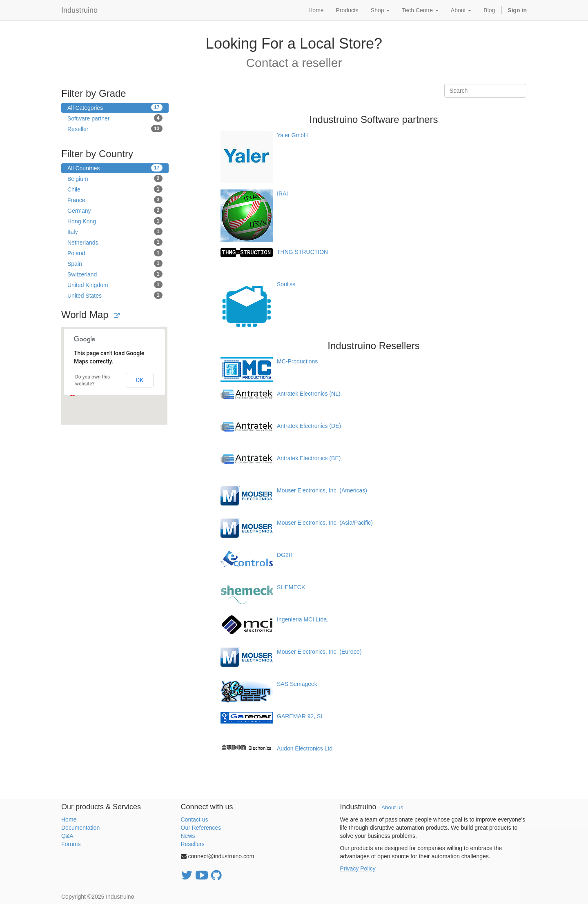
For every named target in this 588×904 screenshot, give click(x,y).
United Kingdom (115, 285)
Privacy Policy (358, 868)
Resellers (193, 844)
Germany (115, 210)
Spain (115, 263)
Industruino (79, 10)
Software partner (115, 118)
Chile (115, 189)
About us (392, 807)
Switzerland (115, 274)
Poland (115, 253)
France (115, 200)
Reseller (115, 129)
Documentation (80, 828)
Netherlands (115, 242)
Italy (115, 232)
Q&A (67, 836)
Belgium (115, 178)
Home (69, 819)
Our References (201, 828)
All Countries (115, 168)
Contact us (195, 819)
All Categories (115, 107)
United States (115, 295)
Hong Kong (115, 221)
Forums (71, 844)
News (188, 836)
